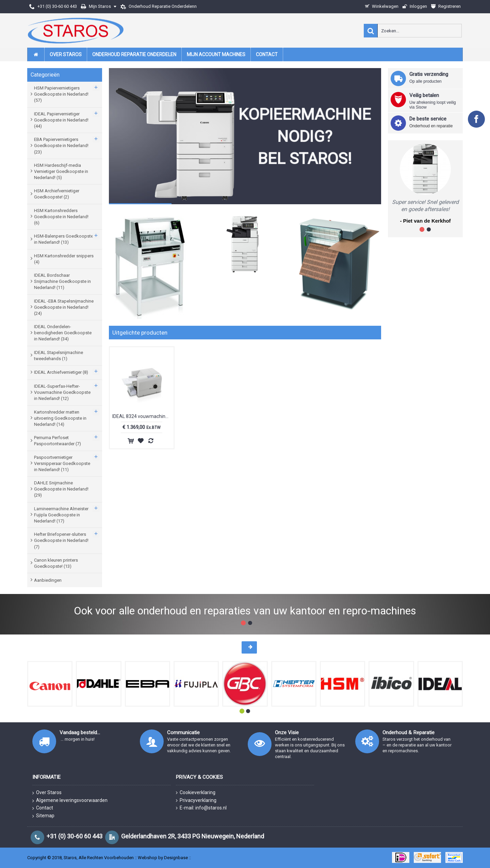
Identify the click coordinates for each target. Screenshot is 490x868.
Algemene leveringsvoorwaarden (70, 801)
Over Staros (47, 793)
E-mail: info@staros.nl (201, 808)
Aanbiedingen (48, 580)
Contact (43, 808)
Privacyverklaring (196, 800)
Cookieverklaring (196, 793)
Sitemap (43, 816)
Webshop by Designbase (163, 858)
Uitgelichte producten (140, 333)
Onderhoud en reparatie (431, 126)
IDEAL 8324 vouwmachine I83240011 (143, 416)
